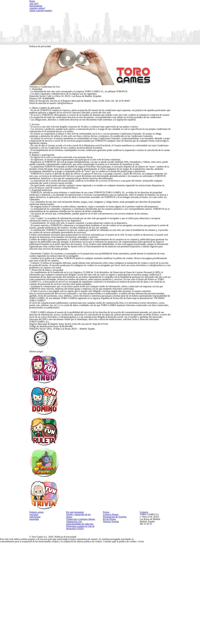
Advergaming (72, 6)
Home (36, 6)
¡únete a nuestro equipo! (145, 10)
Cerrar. (183, 82)
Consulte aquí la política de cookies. (165, 82)
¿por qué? (53, 6)
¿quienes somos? (122, 10)
